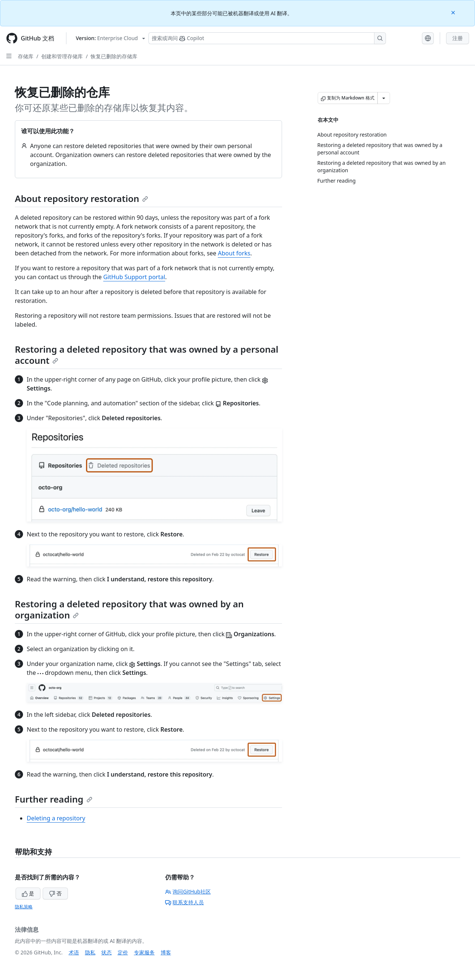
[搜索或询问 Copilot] (267, 38)
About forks (234, 253)
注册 (458, 38)
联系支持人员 (184, 902)
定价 (123, 952)
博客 (166, 952)
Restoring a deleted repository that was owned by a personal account (147, 355)
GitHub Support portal (134, 277)
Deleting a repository (56, 818)
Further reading (54, 799)
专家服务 (144, 952)
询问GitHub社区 (188, 891)
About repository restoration (81, 198)
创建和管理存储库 (62, 56)
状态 (107, 952)
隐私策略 (24, 907)
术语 (74, 952)
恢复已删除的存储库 (114, 56)
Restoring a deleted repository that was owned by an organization (129, 609)
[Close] (454, 12)
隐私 (90, 952)
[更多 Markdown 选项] (384, 98)
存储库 (26, 56)
